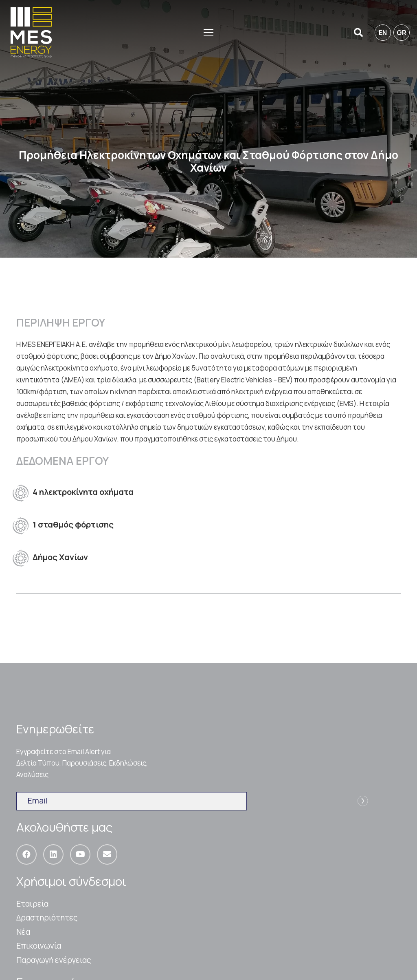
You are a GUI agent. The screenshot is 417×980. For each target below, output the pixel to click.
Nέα (23, 932)
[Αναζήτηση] (358, 33)
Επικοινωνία (39, 946)
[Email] (107, 854)
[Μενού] (208, 33)
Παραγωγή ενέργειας (54, 960)
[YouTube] (80, 854)
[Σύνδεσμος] (31, 33)
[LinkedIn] (53, 854)
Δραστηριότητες (47, 918)
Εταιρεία (32, 904)
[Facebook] (26, 854)
